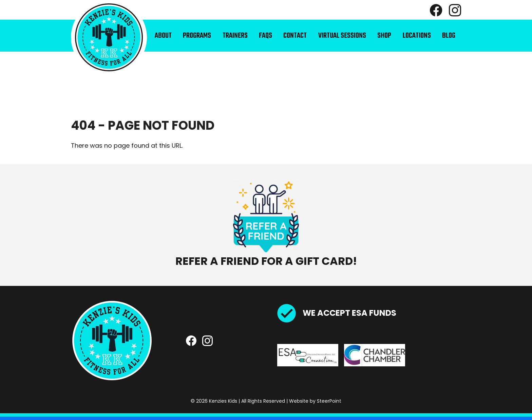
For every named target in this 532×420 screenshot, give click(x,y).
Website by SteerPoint (315, 401)
